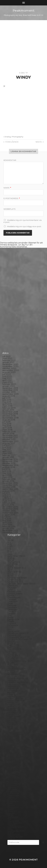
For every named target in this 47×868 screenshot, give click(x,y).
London (11, 720)
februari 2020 (9, 384)
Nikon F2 (12, 740)
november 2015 (10, 485)
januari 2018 (8, 434)
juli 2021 (6, 356)
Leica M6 (12, 718)
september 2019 (10, 394)
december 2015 (10, 483)
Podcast (11, 768)
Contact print (14, 592)
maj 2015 (7, 497)
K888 (10, 694)
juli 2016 (6, 469)
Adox (10, 554)
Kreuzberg (13, 708)
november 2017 (10, 438)
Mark (10, 726)
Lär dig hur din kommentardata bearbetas (16, 246)
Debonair (12, 605)
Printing (11, 778)
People (11, 756)
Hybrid (11, 673)
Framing (12, 643)
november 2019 (10, 390)
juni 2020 (7, 376)
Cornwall (12, 600)
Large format (14, 716)
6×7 (9, 550)
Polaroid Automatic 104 (19, 770)
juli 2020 (7, 374)
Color (10, 590)
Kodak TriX (13, 702)
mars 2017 (7, 453)
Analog (8, 137)
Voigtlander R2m (16, 831)
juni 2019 (7, 400)
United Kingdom (16, 827)
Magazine (12, 722)
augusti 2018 (9, 420)
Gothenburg (14, 655)
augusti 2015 (9, 491)
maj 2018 (7, 426)
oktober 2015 (9, 487)
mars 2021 (7, 358)
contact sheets (15, 594)
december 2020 (10, 364)
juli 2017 (6, 445)
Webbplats (9, 209)
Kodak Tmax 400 (16, 700)
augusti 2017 (9, 444)
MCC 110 (11, 730)
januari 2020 (9, 386)
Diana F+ (12, 611)
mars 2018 (7, 430)
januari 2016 (8, 481)
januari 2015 (8, 505)
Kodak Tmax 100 (16, 698)
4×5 (9, 542)
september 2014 (10, 513)
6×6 (9, 548)
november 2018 (10, 414)
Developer (13, 609)
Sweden (12, 813)
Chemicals (12, 586)
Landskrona (13, 714)
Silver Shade (14, 795)
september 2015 (10, 489)
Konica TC (12, 706)
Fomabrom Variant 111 (18, 633)
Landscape (13, 712)
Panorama (13, 752)
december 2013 (10, 531)
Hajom (11, 663)
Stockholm (13, 807)
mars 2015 (7, 501)
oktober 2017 (9, 440)
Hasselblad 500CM (17, 669)
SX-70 (10, 815)
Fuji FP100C (13, 647)
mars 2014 (7, 525)
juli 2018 (6, 422)
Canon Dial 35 (14, 580)
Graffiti (11, 659)
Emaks (11, 621)
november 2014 (10, 509)
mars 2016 (7, 477)
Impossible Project (17, 685)
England (12, 623)
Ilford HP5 (13, 677)
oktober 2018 (9, 416)
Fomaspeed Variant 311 (19, 637)
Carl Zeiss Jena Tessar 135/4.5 (21, 584)
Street (11, 809)
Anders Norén (28, 863)
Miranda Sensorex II (17, 734)
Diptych (11, 613)
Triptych (12, 825)
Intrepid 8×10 (14, 691)
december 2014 (10, 507)
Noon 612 (12, 744)
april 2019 (7, 404)
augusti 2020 (9, 372)
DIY (9, 615)
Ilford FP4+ (13, 675)
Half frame (13, 665)
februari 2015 (9, 503)
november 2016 (10, 461)
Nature (11, 736)
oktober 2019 (9, 392)
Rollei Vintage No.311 (18, 783)
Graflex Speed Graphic (19, 661)
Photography (17, 137)
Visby (10, 829)
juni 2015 (7, 495)
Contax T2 (13, 596)
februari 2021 (9, 360)
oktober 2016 (9, 463)
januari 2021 (8, 362)
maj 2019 (7, 402)
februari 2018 (9, 432)
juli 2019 (6, 398)
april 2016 (7, 475)
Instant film (13, 689)
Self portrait (13, 793)
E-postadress (12, 198)
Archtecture (14, 562)
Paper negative (15, 754)
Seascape (12, 791)
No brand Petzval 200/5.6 (20, 742)
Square (11, 805)
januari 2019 (8, 410)
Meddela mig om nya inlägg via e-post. (24, 226)
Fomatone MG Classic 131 (20, 639)
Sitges (10, 797)
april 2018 (7, 428)
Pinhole (11, 760)
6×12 (10, 544)
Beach (11, 566)
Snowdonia (13, 801)
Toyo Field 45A (15, 823)
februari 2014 (9, 527)
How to (11, 671)
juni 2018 (7, 424)
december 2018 (10, 412)
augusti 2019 (9, 396)
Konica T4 (12, 704)
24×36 (10, 540)
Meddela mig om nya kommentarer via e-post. (23, 221)
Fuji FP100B (13, 645)
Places (11, 762)
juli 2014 (6, 517)
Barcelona (13, 564)
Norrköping (13, 746)
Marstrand (13, 728)
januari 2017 (8, 457)
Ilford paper (13, 681)
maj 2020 (7, 378)
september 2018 (10, 418)
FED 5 (10, 627)
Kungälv (12, 710)
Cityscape (12, 588)
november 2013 (10, 533)
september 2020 (11, 370)
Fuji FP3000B (14, 649)
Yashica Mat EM (15, 837)
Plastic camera (15, 766)
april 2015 (7, 499)
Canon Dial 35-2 (15, 582)
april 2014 (7, 523)
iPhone (11, 693)
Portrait (11, 776)
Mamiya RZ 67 (14, 724)
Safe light (12, 789)
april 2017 (7, 451)
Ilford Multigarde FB (18, 679)
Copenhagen (14, 598)
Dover (10, 617)
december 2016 (10, 459)
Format (11, 641)
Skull (10, 799)
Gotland (12, 657)
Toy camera (13, 821)
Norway (11, 748)
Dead (10, 603)
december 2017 (10, 436)
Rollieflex (12, 785)
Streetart (12, 811)
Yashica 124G (14, 835)
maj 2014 (7, 521)
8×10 (10, 552)
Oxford (11, 750)
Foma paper (13, 631)
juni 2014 (7, 519)
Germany (12, 653)
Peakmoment (24, 11)
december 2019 (10, 388)
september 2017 (10, 442)
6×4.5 (10, 546)
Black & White (14, 572)
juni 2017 (7, 447)
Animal (11, 560)
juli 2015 (6, 493)
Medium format (15, 732)
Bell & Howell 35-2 (17, 568)
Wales (10, 833)
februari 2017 (9, 455)
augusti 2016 (9, 467)
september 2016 (10, 465)
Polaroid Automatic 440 (19, 772)
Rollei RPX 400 (15, 782)
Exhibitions (13, 625)
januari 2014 (8, 529)
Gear (10, 651)
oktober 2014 (9, 511)
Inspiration (13, 687)
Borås (10, 576)
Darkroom (13, 602)
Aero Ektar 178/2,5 (16, 556)
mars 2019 (7, 406)
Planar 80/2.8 (14, 764)
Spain (10, 803)
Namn (7, 188)
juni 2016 (7, 471)
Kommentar (10, 160)
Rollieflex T (13, 787)
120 (9, 538)
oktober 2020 (9, 368)
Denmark (12, 607)
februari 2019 (9, 408)
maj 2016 (7, 473)
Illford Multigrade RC (18, 683)
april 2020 (7, 380)
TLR (9, 819)
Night (10, 738)
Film (10, 629)
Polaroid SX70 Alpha (18, 774)
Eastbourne (13, 619)
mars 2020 (8, 382)
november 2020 (10, 366)
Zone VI (11, 839)
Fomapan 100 (14, 635)
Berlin (10, 570)
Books (10, 574)
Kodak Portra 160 (16, 696)
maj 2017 (7, 449)
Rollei (10, 780)
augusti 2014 (9, 515)
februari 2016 (9, 479)
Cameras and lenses (17, 578)
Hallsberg (12, 667)
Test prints (13, 817)
